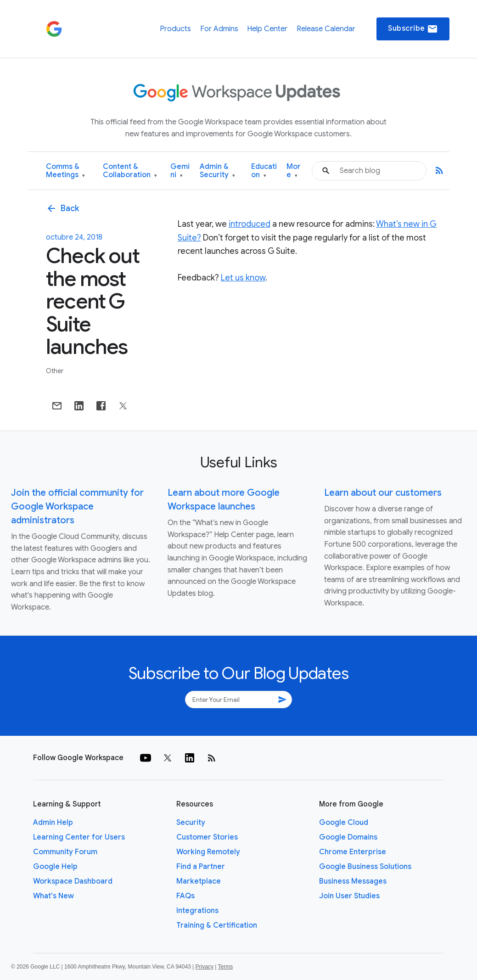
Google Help (55, 867)
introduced (250, 224)
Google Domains (348, 837)
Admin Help (53, 823)
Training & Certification (217, 925)
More (294, 171)
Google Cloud (344, 823)
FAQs (185, 896)
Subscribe (413, 29)
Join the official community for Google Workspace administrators (77, 507)
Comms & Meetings (65, 171)
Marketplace (199, 881)
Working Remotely (208, 852)
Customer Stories (207, 837)
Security (191, 823)
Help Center (267, 29)
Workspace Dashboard (73, 881)
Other (55, 371)
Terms (225, 967)
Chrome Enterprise (353, 852)
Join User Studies (349, 896)
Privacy (205, 967)
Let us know (243, 278)
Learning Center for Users (79, 837)
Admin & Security (217, 171)
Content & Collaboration (130, 171)
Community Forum (65, 852)
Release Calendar (326, 29)
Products (175, 29)
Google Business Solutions (365, 867)
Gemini (180, 171)
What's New (53, 896)
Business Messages (353, 881)
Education (264, 171)
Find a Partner (201, 867)
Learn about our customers (383, 493)
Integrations (197, 911)
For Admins (219, 29)
